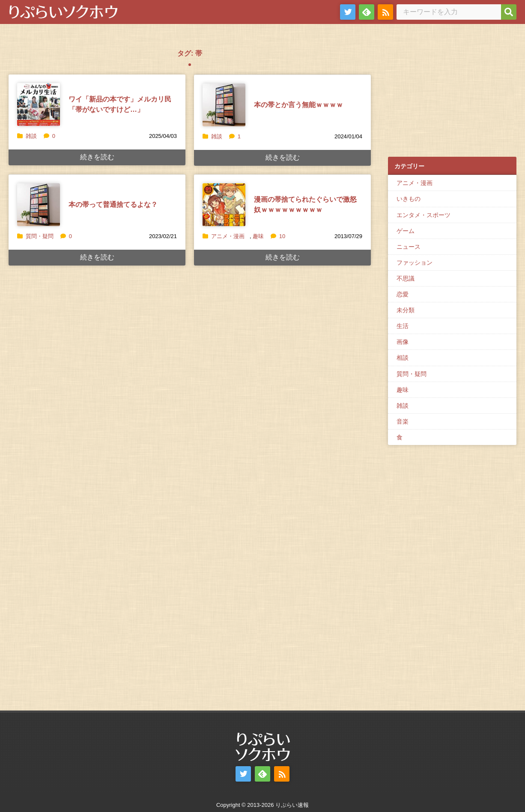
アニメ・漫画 (228, 236)
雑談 (31, 136)
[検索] (509, 12)
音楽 (403, 421)
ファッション (415, 263)
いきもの (409, 199)
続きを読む (97, 157)
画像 (403, 342)
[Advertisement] (452, 95)
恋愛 (403, 294)
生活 (403, 326)
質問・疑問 (40, 236)
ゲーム (406, 231)
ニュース (409, 247)
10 (278, 236)
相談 (403, 358)
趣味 (258, 236)
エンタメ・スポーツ (424, 215)
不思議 (406, 278)
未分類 (406, 310)
